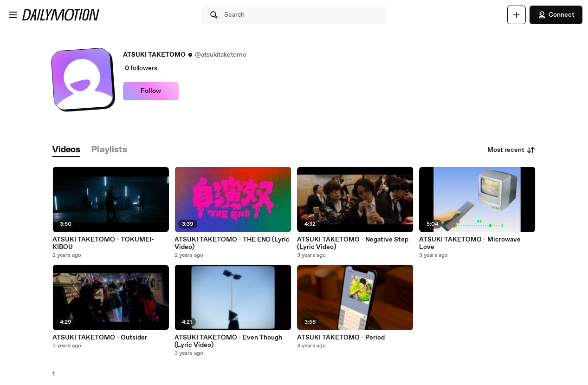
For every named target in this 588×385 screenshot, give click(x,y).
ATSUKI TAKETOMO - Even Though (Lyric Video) (228, 341)
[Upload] (517, 15)
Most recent (511, 150)
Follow (151, 91)
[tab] (66, 150)
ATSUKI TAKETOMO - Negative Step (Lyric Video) (353, 243)
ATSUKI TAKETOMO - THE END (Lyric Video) (232, 243)
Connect (556, 15)
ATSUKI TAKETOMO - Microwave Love (470, 243)
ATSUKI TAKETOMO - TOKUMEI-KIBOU (103, 243)
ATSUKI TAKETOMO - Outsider (100, 338)
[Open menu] (13, 15)
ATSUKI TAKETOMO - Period (341, 338)
